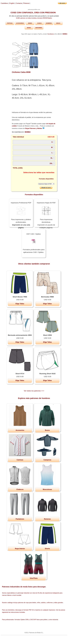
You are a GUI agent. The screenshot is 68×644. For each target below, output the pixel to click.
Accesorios (20, 430)
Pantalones (20, 519)
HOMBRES (49, 23)
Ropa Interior (20, 549)
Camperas (47, 460)
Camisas (20, 460)
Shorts (47, 549)
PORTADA (10, 23)
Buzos (47, 430)
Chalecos (20, 489)
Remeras (47, 519)
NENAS (58, 23)
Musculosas (47, 489)
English (12, 3)
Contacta (19, 3)
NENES (29, 28)
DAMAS (39, 23)
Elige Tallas (20, 304)
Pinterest (26, 3)
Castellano (4, 3)
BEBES (30, 23)
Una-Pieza (34, 578)
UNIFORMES (39, 28)
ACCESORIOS (20, 23)
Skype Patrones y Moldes (35, 128)
